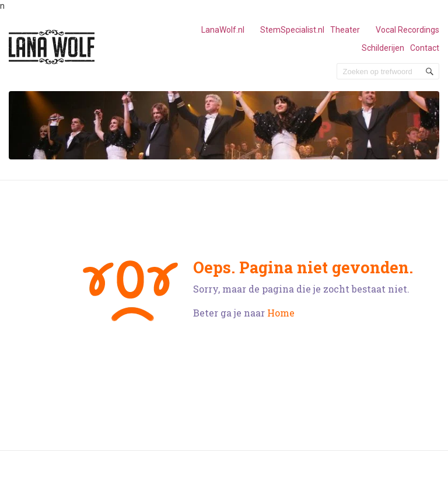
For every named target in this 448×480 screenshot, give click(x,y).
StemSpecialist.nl (292, 30)
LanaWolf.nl (223, 30)
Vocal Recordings (407, 30)
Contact (425, 48)
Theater (345, 30)
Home (281, 313)
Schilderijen (383, 48)
